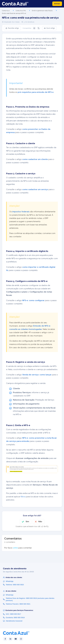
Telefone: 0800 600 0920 (13, 585)
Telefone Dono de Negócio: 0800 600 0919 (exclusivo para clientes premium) (29, 599)
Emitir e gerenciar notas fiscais (42, 11)
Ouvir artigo (49, 28)
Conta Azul (6, 11)
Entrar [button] (57, 4)
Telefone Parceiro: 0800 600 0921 (17, 604)
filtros (23, 497)
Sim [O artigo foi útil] (27, 522)
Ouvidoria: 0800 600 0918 (14, 618)
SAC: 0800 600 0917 (12, 614)
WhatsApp (8, 581)
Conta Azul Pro (21, 11)
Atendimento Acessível (13, 621)
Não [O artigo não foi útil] (40, 522)
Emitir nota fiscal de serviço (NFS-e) (14, 13)
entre (16, 548)
